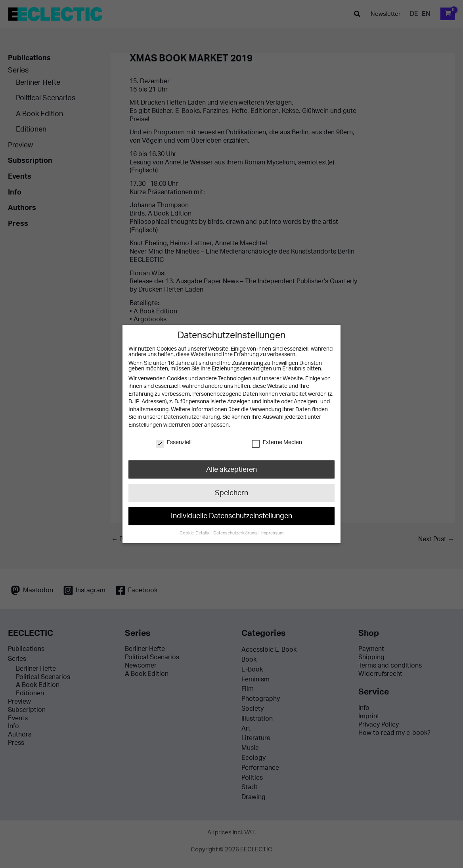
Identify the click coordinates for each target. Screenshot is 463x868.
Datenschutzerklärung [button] (235, 528)
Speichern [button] (231, 491)
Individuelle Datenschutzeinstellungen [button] (231, 513)
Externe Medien (276, 443)
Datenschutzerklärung (191, 417)
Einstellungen (145, 425)
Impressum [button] (270, 528)
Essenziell (174, 443)
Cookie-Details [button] (196, 528)
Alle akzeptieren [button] (231, 469)
